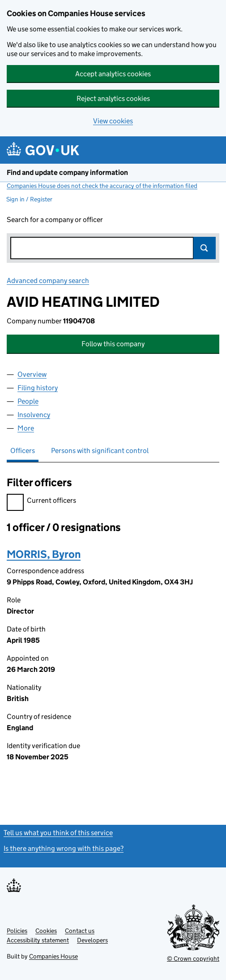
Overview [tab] (32, 374)
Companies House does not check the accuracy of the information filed (102, 186)
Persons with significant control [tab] (100, 451)
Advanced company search (48, 281)
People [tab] (28, 401)
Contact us (80, 931)
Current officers (41, 502)
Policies (17, 931)
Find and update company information (67, 172)
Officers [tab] (23, 451)
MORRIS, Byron (44, 554)
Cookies (46, 931)
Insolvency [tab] (34, 415)
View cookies (113, 121)
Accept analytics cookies (113, 74)
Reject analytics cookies (113, 98)
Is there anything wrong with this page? (64, 848)
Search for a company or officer (55, 220)
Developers (92, 940)
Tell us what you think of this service (58, 833)
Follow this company (113, 344)
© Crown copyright (193, 958)
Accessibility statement (38, 940)
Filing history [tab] (38, 388)
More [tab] (26, 428)
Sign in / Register (29, 199)
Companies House (53, 956)
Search (205, 248)
